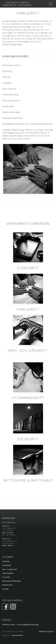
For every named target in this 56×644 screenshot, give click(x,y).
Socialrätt (6, 577)
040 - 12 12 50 (7, 533)
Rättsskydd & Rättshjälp (11, 581)
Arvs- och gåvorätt (10, 569)
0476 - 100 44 (7, 545)
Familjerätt (7, 565)
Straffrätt (6, 561)
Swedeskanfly (17, 635)
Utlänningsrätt (8, 573)
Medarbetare (8, 585)
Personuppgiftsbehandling (28, 624)
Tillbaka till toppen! (46, 631)
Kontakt (5, 589)
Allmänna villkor (9, 624)
